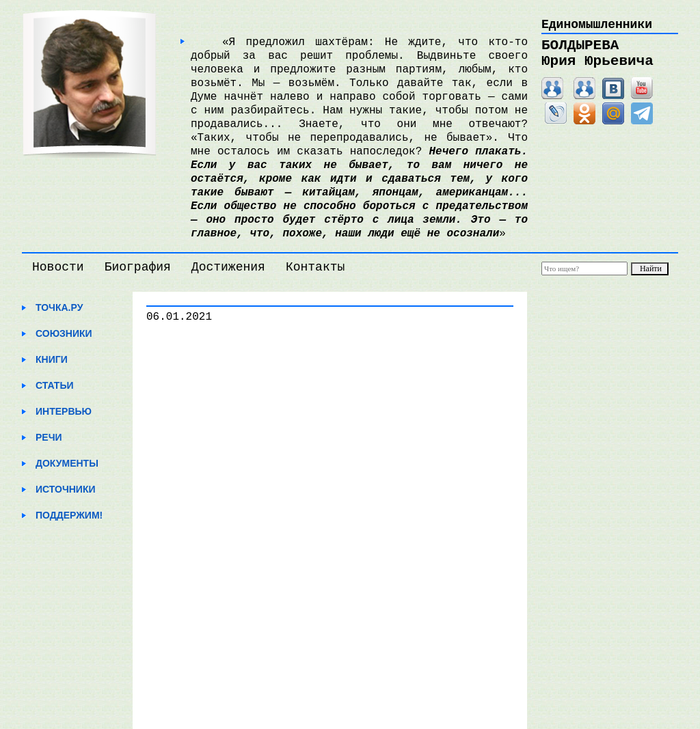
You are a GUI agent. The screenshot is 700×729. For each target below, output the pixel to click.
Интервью (64, 411)
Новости (58, 267)
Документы (67, 463)
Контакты (315, 267)
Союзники (64, 333)
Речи (49, 437)
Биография (138, 267)
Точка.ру (59, 307)
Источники (66, 489)
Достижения (228, 267)
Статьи (55, 385)
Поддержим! (69, 515)
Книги (52, 359)
